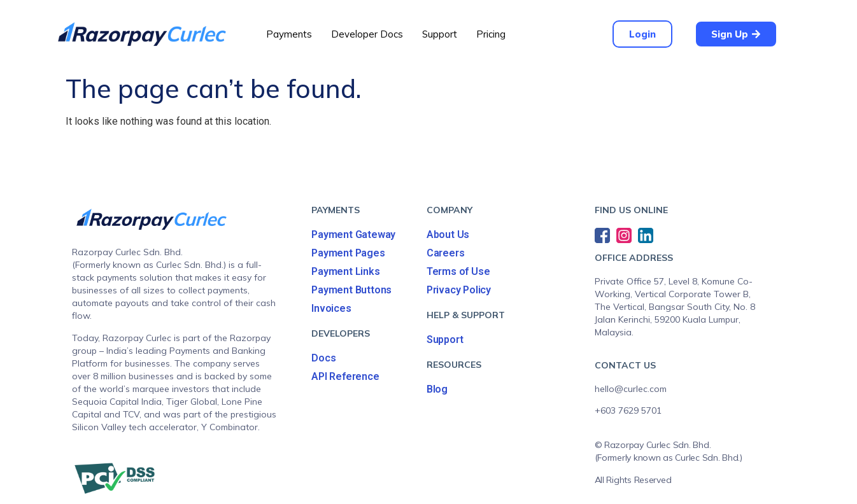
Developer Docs (367, 34)
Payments (289, 34)
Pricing (491, 34)
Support (440, 34)
